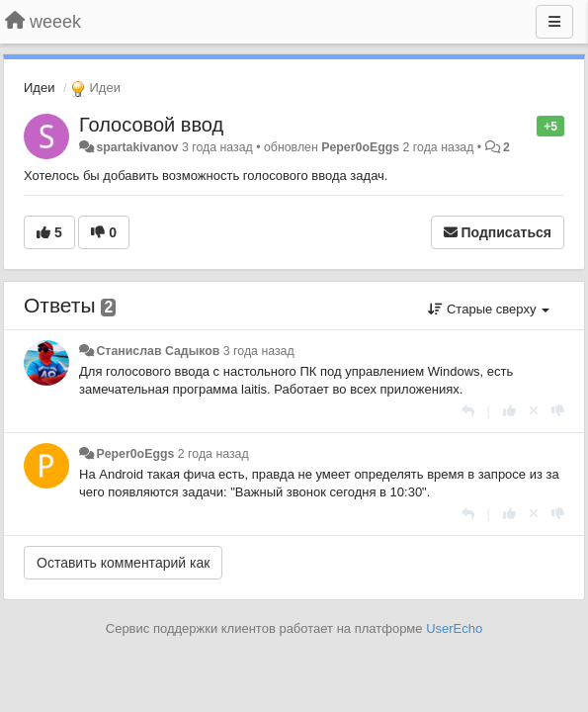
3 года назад (259, 351)
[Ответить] (468, 411)
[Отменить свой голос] (534, 411)
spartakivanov (137, 147)
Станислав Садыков (158, 351)
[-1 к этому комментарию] (558, 411)
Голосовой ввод (151, 125)
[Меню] (554, 22)
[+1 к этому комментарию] (509, 411)
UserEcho (454, 628)
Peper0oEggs (360, 147)
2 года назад (213, 454)
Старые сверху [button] (489, 309)
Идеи (39, 88)
